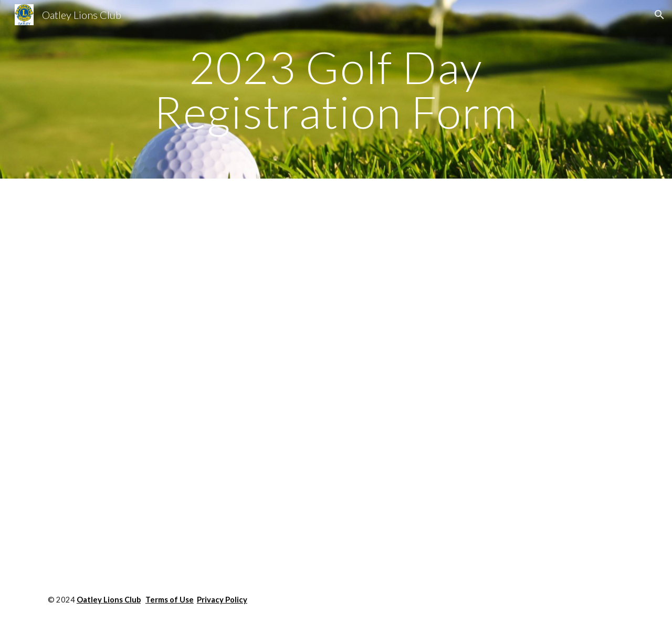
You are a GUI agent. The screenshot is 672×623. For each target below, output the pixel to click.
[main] (336, 90)
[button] (659, 15)
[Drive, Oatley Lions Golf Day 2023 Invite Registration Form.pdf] (284, 377)
